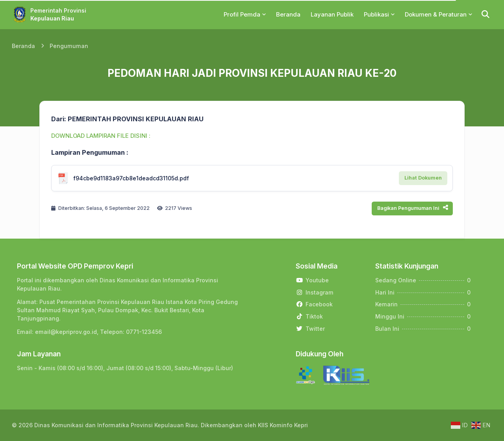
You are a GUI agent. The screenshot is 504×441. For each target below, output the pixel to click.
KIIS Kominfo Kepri (283, 425)
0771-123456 (144, 332)
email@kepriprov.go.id (66, 332)
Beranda (23, 46)
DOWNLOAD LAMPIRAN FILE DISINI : (101, 136)
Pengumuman (69, 46)
